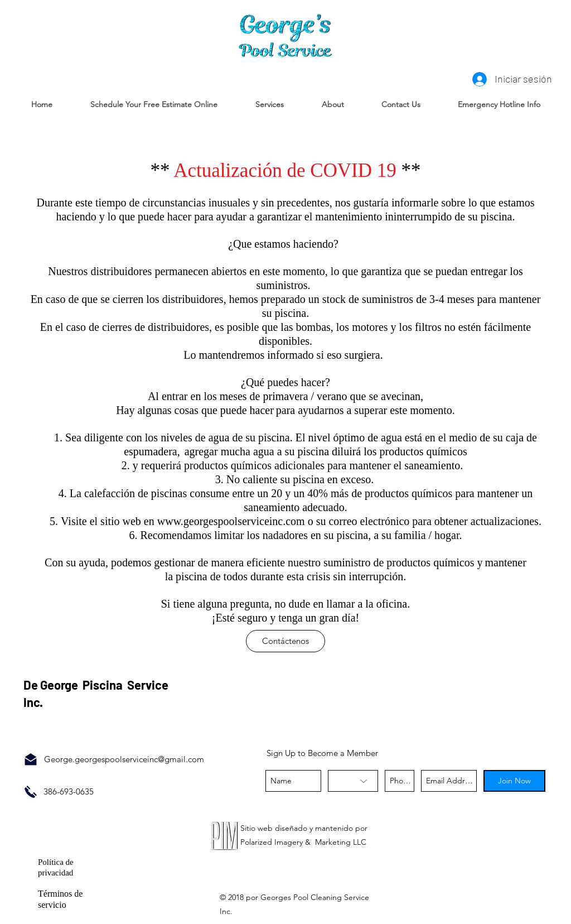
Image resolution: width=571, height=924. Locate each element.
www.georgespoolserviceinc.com (231, 521)
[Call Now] (31, 792)
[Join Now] (514, 781)
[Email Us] (31, 759)
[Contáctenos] (285, 641)
